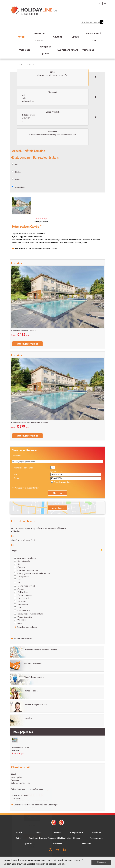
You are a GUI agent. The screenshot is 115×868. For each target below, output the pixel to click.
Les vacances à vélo (94, 37)
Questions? (57, 832)
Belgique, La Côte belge (21, 783)
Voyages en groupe (45, 50)
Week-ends (24, 50)
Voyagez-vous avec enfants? (26, 488)
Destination (17, 456)
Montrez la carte (58, 508)
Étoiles (18, 172)
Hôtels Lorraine (34, 65)
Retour (17, 478)
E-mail (32, 825)
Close (32, 846)
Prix (17, 164)
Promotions (88, 50)
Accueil (21, 37)
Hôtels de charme (39, 37)
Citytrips (57, 37)
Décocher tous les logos (27, 627)
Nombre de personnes (23, 468)
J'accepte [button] (101, 862)
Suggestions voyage (68, 50)
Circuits (76, 37)
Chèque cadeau (77, 832)
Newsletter (96, 832)
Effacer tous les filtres (23, 638)
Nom (17, 179)
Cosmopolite (17, 777)
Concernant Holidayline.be (59, 838)
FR (105, 3)
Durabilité (87, 844)
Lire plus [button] (62, 864)
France (24, 65)
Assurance (57, 844)
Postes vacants (96, 838)
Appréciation (21, 187)
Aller (16, 474)
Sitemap (77, 838)
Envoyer (32, 836)
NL (100, 3)
